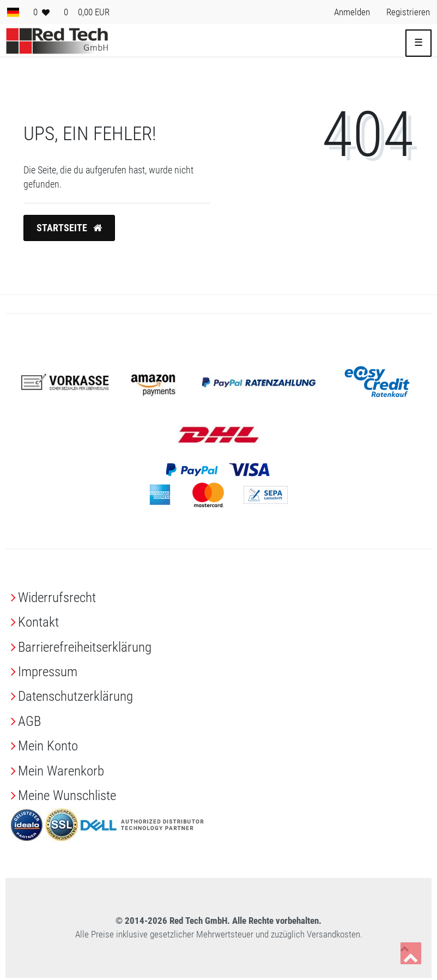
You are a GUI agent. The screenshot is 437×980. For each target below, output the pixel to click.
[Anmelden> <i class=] (352, 12)
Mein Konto (48, 746)
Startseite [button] (69, 228)
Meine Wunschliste (67, 795)
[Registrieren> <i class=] (408, 12)
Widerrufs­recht (57, 597)
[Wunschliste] (41, 12)
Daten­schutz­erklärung (75, 696)
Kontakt (38, 622)
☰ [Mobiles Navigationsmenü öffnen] (418, 43)
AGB (29, 721)
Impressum (48, 672)
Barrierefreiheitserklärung (85, 647)
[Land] (13, 12)
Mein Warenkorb (61, 771)
